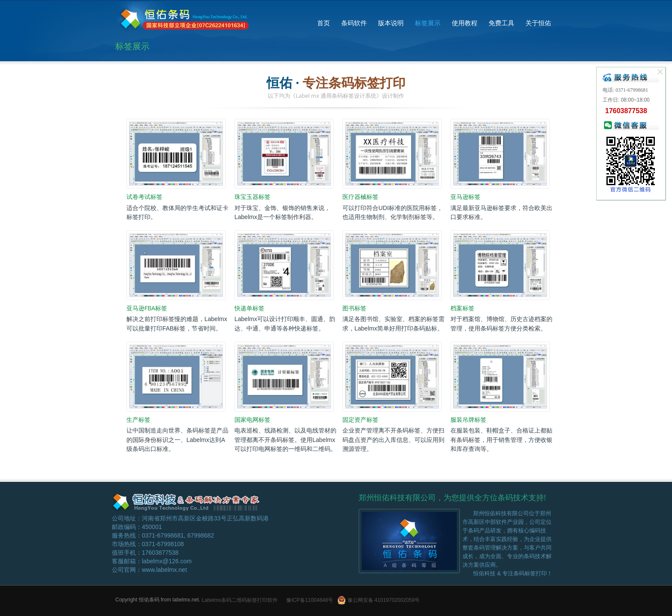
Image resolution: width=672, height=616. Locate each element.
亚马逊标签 (465, 197)
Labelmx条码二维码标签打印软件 (239, 600)
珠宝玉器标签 (252, 197)
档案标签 (462, 308)
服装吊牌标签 (468, 419)
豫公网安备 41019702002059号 (378, 600)
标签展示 (428, 23)
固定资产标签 (360, 419)
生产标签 (138, 419)
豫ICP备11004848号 (310, 600)
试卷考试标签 (144, 197)
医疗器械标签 (360, 197)
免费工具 (501, 23)
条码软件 (354, 23)
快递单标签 (249, 308)
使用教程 (465, 23)
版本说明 (391, 23)
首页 (324, 23)
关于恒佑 (538, 23)
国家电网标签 (252, 419)
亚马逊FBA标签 (147, 308)
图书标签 (354, 308)
